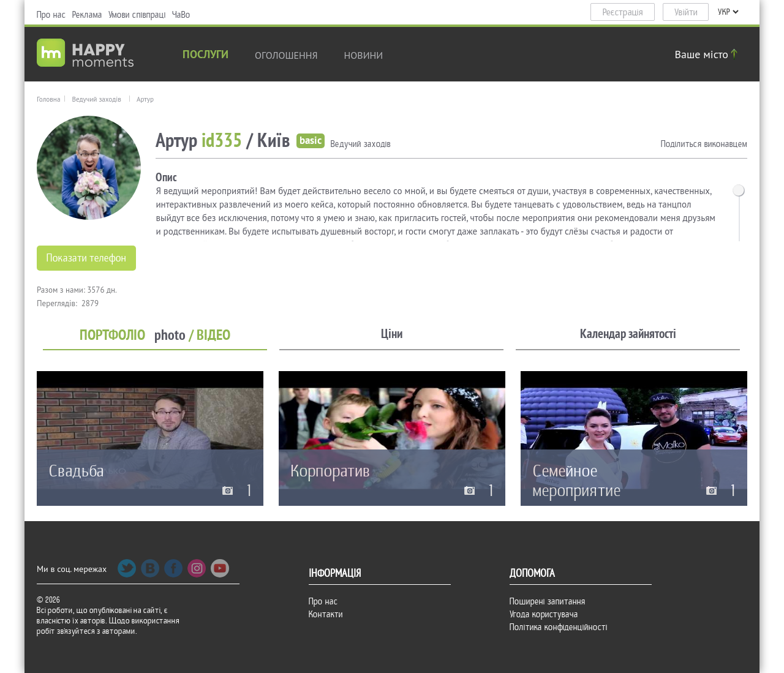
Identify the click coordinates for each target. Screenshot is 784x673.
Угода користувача (544, 614)
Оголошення (286, 55)
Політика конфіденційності (559, 627)
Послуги (205, 55)
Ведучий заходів (96, 99)
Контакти (326, 614)
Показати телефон (86, 258)
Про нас (51, 15)
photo (170, 335)
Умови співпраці (137, 15)
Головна (48, 99)
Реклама (87, 15)
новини (364, 55)
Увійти (686, 12)
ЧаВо (181, 15)
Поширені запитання (548, 601)
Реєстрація (623, 12)
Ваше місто (708, 54)
